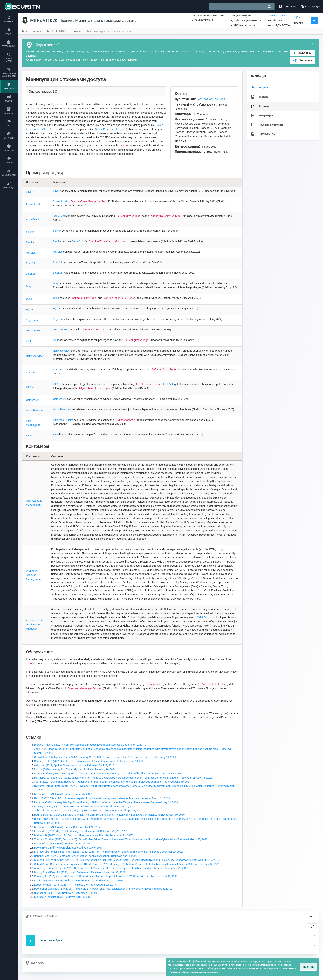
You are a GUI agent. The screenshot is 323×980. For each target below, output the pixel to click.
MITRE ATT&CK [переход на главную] (56, 31)
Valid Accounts (206, 617)
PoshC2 (30, 263)
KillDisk (30, 387)
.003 (211, 99)
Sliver (29, 192)
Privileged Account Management (34, 575)
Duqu (29, 286)
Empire (30, 242)
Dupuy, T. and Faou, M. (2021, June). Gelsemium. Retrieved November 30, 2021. (80, 872)
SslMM (30, 232)
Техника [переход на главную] (76, 31)
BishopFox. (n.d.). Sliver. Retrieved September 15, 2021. (66, 893)
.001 (200, 99)
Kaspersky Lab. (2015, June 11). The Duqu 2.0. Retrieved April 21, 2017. (75, 885)
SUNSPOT (32, 373)
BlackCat (31, 274)
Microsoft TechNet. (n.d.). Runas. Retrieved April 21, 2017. (68, 827)
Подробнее (302, 53)
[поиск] (269, 7)
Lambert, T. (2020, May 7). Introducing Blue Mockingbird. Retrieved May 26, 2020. (81, 831)
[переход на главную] (23, 31)
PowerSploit (33, 204)
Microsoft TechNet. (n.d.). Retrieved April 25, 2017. (63, 794)
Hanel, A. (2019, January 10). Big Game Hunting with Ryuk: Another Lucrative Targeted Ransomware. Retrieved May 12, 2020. (106, 802)
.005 (222, 99)
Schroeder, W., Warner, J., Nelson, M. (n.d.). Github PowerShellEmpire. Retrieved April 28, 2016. (88, 811)
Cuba (29, 299)
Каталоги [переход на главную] (36, 31)
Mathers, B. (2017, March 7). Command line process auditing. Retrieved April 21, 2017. (84, 835)
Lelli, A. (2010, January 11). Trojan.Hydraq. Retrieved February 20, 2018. (75, 769)
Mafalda (31, 253)
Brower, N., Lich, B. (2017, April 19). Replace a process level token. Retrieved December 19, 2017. (90, 745)
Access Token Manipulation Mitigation (34, 625)
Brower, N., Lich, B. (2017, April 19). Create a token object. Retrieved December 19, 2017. (85, 806)
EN (314, 20)
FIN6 (29, 435)
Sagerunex (32, 320)
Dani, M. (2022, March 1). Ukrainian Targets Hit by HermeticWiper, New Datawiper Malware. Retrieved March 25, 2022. (102, 798)
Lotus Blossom (35, 410)
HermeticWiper (35, 356)
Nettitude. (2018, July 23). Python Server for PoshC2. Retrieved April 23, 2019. (79, 881)
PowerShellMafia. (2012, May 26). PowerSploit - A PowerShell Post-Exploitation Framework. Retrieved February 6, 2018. (103, 889)
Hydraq (30, 310)
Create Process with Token (111, 129)
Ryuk (29, 341)
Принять (308, 967)
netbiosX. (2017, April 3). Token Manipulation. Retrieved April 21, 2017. (75, 765)
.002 (206, 99)
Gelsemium (33, 400)
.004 (217, 99)
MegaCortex (33, 331)
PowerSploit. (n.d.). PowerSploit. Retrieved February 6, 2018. (69, 848)
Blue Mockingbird (63, 420)
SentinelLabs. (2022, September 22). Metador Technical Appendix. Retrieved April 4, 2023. (86, 856)
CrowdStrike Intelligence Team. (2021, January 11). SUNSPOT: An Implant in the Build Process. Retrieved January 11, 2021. (105, 757)
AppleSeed (32, 219)
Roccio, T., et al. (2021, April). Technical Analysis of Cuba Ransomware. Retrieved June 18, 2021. (90, 761)
